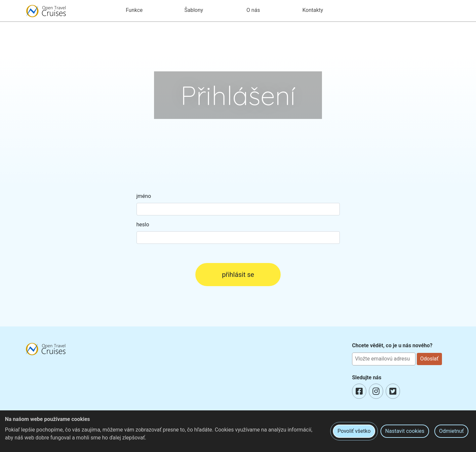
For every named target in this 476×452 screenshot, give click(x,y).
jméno (144, 196)
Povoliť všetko (354, 431)
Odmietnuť (451, 431)
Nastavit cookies (405, 431)
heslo (143, 225)
